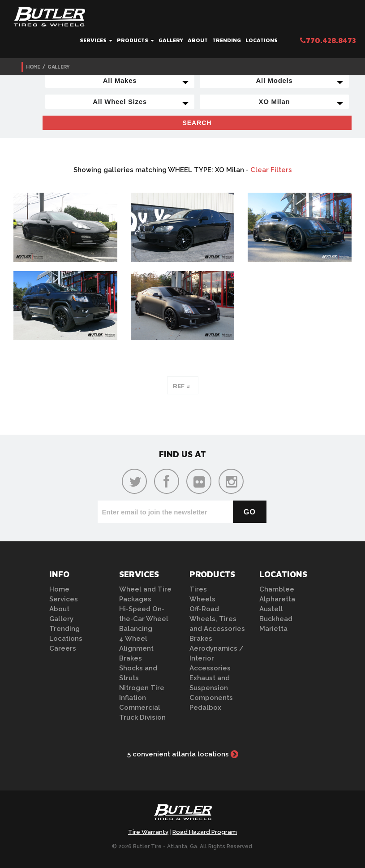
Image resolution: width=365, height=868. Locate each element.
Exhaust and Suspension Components (211, 688)
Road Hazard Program (205, 832)
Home (33, 67)
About (198, 40)
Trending (227, 40)
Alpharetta (277, 599)
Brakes (131, 658)
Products (135, 40)
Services (96, 40)
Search (197, 123)
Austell (271, 609)
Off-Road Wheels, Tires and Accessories (217, 619)
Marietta (273, 629)
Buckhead (276, 619)
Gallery (171, 40)
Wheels (202, 599)
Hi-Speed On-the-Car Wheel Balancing (144, 619)
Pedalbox (205, 708)
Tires (198, 589)
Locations (262, 40)
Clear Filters (271, 170)
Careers (63, 648)
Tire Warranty (148, 832)
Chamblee (277, 589)
